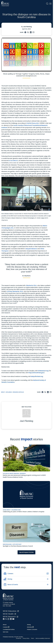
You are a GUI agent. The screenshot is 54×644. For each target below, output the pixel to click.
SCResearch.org (43, 371)
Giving (29, 625)
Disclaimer (19, 638)
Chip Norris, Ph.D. (31, 285)
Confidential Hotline (9, 629)
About (5, 625)
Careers (6, 627)
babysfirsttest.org (37, 376)
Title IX (32, 638)
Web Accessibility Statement (43, 638)
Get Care (6, 632)
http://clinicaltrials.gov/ (36, 373)
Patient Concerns (32, 629)
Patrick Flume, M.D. (33, 123)
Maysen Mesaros (31, 249)
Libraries (30, 627)
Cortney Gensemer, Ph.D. (15, 291)
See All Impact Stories (26, 552)
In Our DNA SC (13, 161)
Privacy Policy (26, 638)
